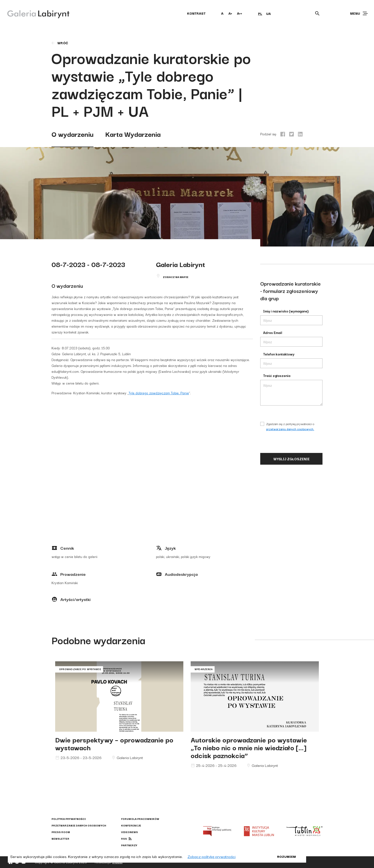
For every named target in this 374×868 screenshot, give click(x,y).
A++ (240, 13)
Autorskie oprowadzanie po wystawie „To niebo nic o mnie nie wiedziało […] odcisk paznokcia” (249, 747)
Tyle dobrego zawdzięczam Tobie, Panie (159, 393)
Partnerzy (129, 845)
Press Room (61, 832)
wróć (59, 43)
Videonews (130, 832)
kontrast (196, 13)
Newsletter (60, 839)
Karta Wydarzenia (133, 134)
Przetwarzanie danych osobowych (79, 825)
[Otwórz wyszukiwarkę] (317, 13)
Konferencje (131, 825)
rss (124, 839)
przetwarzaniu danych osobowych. (290, 429)
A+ (230, 13)
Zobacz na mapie (176, 277)
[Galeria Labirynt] (35, 13)
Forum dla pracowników (140, 819)
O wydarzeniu (73, 134)
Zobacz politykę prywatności (212, 856)
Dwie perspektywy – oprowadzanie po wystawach (114, 743)
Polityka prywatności (69, 819)
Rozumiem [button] (286, 856)
